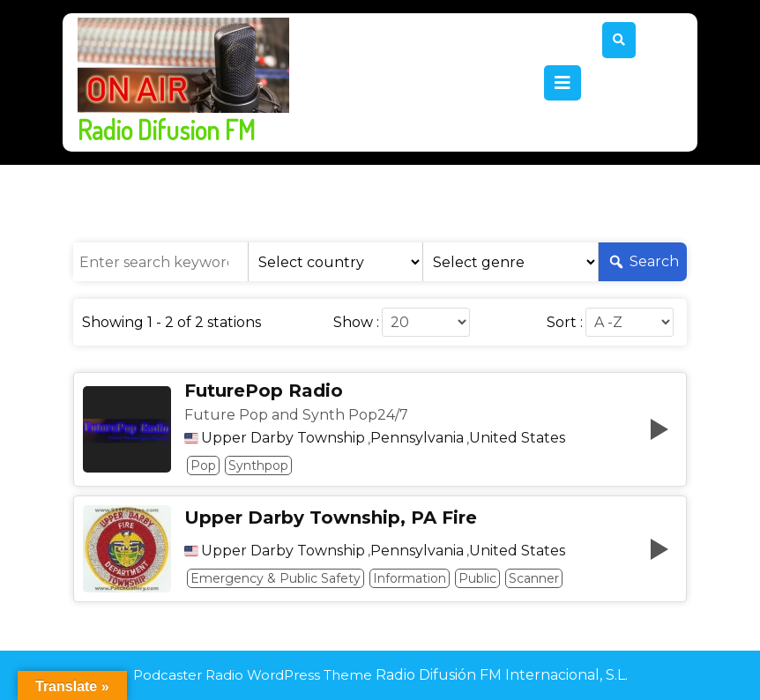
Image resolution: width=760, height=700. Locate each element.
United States (517, 438)
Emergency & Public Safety (276, 578)
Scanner (534, 578)
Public (477, 578)
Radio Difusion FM (166, 130)
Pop (203, 465)
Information (410, 578)
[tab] (563, 83)
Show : (356, 323)
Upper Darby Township (283, 438)
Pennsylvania (417, 438)
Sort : (565, 323)
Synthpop (258, 465)
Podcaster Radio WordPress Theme (253, 675)
